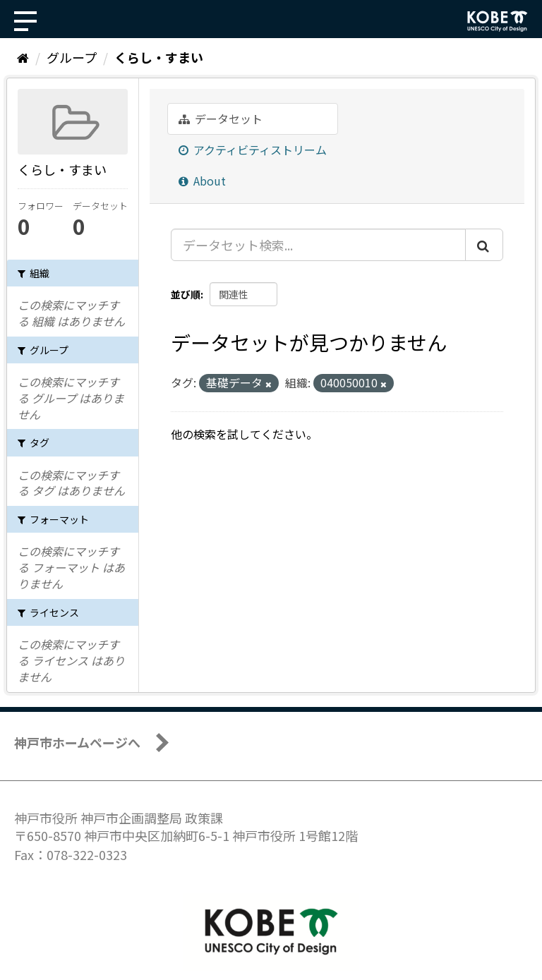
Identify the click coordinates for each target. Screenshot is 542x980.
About (202, 181)
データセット (221, 119)
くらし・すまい (159, 57)
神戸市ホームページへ (77, 742)
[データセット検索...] (318, 245)
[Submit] (484, 245)
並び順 (186, 294)
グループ (72, 57)
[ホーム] (23, 57)
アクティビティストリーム (253, 150)
